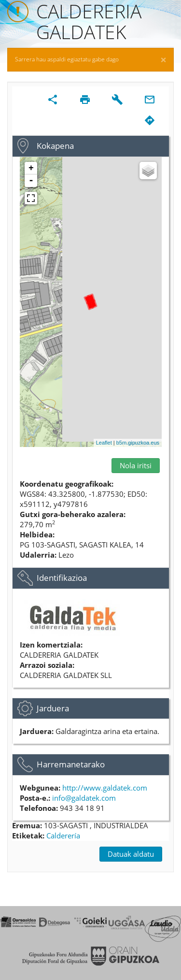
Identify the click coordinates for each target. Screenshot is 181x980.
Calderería (63, 836)
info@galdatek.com (84, 798)
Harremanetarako (71, 764)
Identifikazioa (62, 578)
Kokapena (55, 146)
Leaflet (104, 443)
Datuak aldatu (131, 854)
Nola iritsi (136, 465)
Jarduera (53, 708)
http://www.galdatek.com (105, 788)
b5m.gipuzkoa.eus (138, 443)
